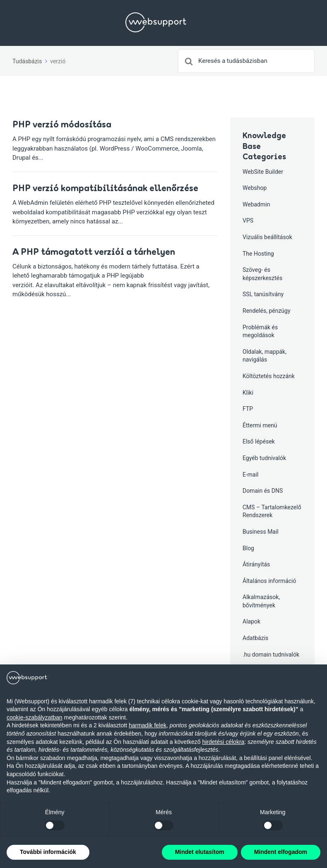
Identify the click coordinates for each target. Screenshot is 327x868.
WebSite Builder (263, 172)
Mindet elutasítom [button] (200, 852)
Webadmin (256, 204)
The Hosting (258, 254)
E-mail (251, 475)
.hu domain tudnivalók (271, 655)
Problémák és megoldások (260, 331)
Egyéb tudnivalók (264, 458)
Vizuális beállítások (267, 237)
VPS (248, 221)
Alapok (251, 621)
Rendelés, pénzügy (267, 311)
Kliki (248, 393)
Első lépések (259, 441)
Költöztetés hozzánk (269, 376)
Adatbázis (255, 638)
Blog (248, 548)
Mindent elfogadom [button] (281, 852)
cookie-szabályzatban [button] (35, 717)
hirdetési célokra (223, 742)
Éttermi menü (260, 425)
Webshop (255, 188)
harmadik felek (148, 725)
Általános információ (269, 581)
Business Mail (261, 532)
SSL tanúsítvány (263, 294)
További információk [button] (48, 852)
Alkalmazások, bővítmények (261, 601)
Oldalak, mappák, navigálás (264, 356)
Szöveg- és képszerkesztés (262, 274)
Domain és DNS (263, 491)
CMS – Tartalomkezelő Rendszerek (272, 511)
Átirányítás (256, 564)
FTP (248, 409)
